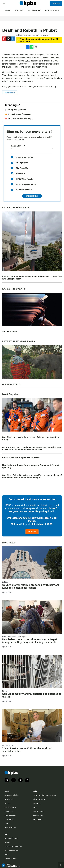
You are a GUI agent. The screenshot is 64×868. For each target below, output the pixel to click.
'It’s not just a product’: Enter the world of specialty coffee (27, 750)
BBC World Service (14, 866)
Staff (6, 824)
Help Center (37, 819)
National (19, 10)
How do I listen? (39, 811)
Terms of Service (10, 828)
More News (10, 543)
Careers (7, 803)
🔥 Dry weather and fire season (18, 114)
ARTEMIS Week (10, 332)
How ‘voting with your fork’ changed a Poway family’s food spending (31, 466)
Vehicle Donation (10, 858)
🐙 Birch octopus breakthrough (18, 118)
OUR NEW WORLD (11, 384)
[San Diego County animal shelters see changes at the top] (32, 671)
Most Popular (11, 394)
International (34, 10)
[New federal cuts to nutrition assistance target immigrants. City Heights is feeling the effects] (32, 617)
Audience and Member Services (44, 795)
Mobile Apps (9, 811)
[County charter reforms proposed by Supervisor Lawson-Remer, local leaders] (32, 563)
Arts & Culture (8, 745)
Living (5, 691)
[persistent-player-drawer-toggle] (61, 865)
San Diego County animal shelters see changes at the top (32, 695)
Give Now (56, 3)
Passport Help (38, 815)
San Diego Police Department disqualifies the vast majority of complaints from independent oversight (32, 476)
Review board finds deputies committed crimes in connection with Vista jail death (32, 278)
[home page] (28, 3)
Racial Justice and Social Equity (14, 637)
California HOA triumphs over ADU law (21, 457)
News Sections (52, 10)
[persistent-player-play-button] (3, 865)
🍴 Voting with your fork (15, 110)
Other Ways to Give (11, 850)
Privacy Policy (9, 819)
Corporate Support (11, 838)
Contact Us (37, 803)
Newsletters (9, 799)
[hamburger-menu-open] (4, 3)
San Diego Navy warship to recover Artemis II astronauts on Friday (31, 438)
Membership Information (13, 846)
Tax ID (7, 854)
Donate (32, 532)
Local (8, 10)
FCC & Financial (10, 807)
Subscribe (32, 196)
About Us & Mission (11, 795)
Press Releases (10, 815)
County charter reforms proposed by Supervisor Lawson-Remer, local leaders (31, 586)
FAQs (35, 807)
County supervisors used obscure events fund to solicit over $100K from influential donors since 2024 (32, 449)
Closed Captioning (40, 799)
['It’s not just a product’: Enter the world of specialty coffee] (32, 726)
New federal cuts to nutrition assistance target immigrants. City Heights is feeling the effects (30, 641)
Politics (5, 582)
